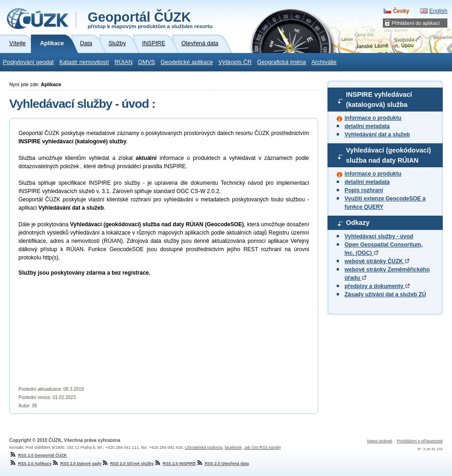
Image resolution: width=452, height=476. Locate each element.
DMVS (147, 62)
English (438, 11)
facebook (233, 447)
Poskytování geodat (28, 62)
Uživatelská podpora (204, 447)
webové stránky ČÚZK (377, 261)
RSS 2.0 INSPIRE (175, 464)
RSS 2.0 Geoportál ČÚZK (38, 455)
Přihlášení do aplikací (416, 23)
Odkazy (358, 223)
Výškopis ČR (235, 62)
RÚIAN (123, 62)
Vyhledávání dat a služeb (377, 135)
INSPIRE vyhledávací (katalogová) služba (379, 100)
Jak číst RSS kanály (262, 447)
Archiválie (324, 62)
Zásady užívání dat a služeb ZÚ (385, 294)
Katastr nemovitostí (84, 62)
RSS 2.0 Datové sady (77, 464)
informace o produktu (373, 118)
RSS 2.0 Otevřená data (223, 464)
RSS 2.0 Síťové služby (128, 464)
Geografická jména (282, 62)
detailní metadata (367, 126)
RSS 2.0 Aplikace (30, 464)
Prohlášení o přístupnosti (420, 441)
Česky (401, 11)
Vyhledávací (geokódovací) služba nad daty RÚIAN (388, 155)
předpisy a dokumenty (377, 286)
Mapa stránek (380, 441)
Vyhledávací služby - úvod (379, 236)
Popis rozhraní (364, 190)
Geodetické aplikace (187, 62)
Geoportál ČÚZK (150, 19)
